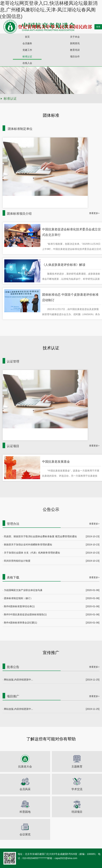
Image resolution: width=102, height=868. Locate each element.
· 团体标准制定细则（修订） (18, 598)
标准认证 (27, 56)
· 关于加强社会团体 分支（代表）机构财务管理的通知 (31, 553)
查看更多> (94, 213)
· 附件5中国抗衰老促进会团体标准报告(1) (25, 614)
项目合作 (75, 56)
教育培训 (75, 50)
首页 (27, 37)
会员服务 (27, 43)
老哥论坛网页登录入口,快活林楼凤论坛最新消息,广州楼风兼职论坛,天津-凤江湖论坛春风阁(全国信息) (49, 10)
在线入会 (27, 63)
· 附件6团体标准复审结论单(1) (19, 606)
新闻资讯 (75, 43)
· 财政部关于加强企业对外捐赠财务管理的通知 (27, 545)
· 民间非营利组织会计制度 (16, 561)
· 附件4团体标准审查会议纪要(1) (20, 623)
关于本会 (75, 37)
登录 (98, 27)
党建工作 (27, 50)
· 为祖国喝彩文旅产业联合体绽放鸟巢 (22, 590)
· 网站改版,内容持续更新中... (18, 680)
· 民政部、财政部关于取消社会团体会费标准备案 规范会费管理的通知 (40, 536)
